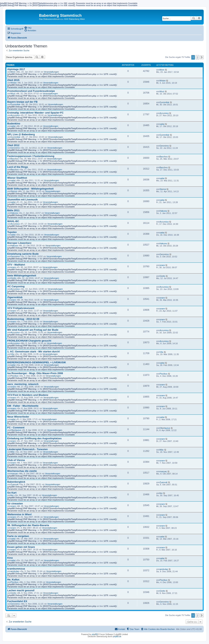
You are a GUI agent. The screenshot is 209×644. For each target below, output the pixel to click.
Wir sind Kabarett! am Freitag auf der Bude (33, 330)
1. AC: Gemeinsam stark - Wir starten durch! (34, 352)
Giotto (13, 278)
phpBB (95, 634)
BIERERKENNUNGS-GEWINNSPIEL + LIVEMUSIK (37, 362)
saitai (13, 126)
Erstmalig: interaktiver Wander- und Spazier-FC (35, 113)
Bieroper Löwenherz (19, 243)
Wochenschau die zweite (22, 471)
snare (13, 267)
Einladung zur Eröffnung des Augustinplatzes (34, 438)
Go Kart (12, 493)
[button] (202, 57)
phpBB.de (117, 636)
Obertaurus (16, 430)
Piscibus (15, 376)
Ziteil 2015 (13, 80)
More (13, 72)
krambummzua (16, 569)
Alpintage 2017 (16, 69)
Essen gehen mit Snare (21, 547)
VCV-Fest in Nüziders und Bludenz (28, 395)
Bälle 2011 (13, 210)
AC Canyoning (16, 286)
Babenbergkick (16, 482)
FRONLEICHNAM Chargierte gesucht (29, 341)
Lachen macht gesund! (21, 590)
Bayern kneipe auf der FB (22, 102)
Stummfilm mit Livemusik (22, 200)
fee (12, 495)
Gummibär (16, 104)
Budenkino (14, 124)
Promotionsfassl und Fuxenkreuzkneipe (31, 91)
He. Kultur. (14, 580)
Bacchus (15, 159)
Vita (12, 354)
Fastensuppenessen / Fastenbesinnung (31, 156)
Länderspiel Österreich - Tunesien (27, 449)
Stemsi (14, 191)
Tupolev (12, 232)
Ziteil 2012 (13, 145)
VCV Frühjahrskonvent (21, 308)
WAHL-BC (13, 221)
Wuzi (13, 94)
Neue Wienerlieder (18, 417)
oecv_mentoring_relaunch (23, 384)
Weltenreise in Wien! (20, 514)
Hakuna (14, 213)
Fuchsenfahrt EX (17, 601)
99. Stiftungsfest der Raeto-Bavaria (28, 525)
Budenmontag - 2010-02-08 (23, 319)
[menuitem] (28, 28)
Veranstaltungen (51, 72)
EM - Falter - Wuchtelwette (23, 406)
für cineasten (15, 504)
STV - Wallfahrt (16, 265)
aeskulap (15, 571)
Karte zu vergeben (18, 536)
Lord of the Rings (18, 167)
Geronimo (15, 148)
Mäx (13, 452)
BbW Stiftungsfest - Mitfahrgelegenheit (30, 189)
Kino (10, 558)
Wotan (14, 83)
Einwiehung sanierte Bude (23, 254)
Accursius (15, 115)
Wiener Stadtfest (17, 178)
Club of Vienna (16, 460)
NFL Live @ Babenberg (21, 134)
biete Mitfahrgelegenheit (22, 276)
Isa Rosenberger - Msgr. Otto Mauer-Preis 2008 (35, 373)
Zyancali (15, 484)
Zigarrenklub (15, 297)
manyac (14, 474)
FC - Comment (16, 428)
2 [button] (197, 57)
